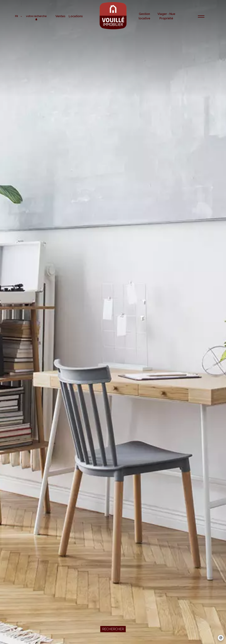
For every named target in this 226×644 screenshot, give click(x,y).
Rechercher (113, 629)
